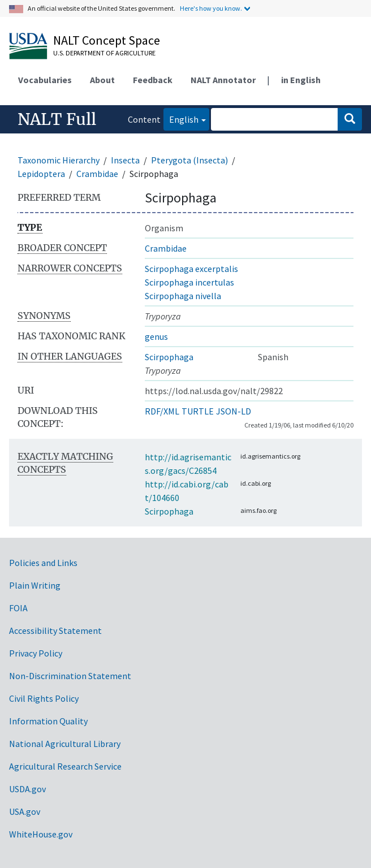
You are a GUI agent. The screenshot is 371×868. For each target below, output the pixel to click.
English (181, 118)
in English (301, 80)
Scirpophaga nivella (183, 296)
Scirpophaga (169, 357)
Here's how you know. (211, 8)
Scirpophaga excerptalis (191, 269)
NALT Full (57, 119)
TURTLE (198, 411)
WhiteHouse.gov (41, 834)
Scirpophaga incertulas (189, 282)
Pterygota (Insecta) (189, 160)
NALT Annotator (223, 80)
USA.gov (25, 811)
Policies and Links (43, 563)
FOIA (18, 608)
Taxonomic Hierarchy (59, 160)
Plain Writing (35, 585)
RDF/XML (162, 411)
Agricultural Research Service (65, 766)
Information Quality (48, 721)
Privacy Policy (36, 653)
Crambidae (97, 174)
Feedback (153, 80)
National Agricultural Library (65, 744)
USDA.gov (27, 789)
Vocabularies (45, 80)
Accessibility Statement (55, 631)
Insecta (125, 160)
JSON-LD (234, 411)
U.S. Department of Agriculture (104, 53)
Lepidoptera (41, 174)
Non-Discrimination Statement (70, 676)
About (102, 80)
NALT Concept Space (107, 40)
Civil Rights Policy (44, 698)
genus (156, 336)
